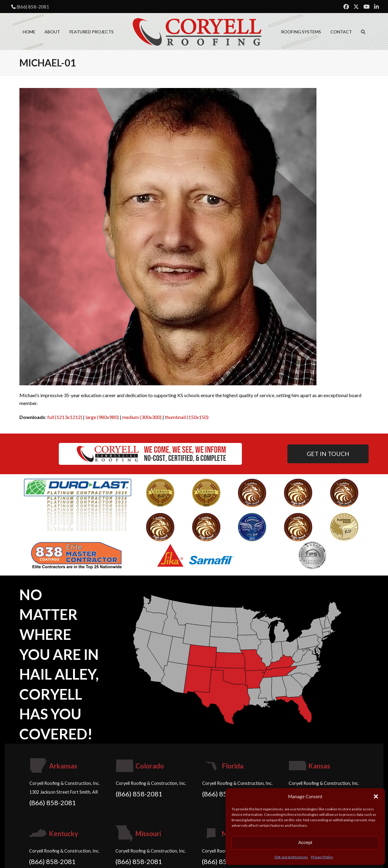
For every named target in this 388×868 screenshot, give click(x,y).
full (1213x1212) (65, 417)
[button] (376, 796)
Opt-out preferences (291, 857)
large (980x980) (102, 417)
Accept (305, 842)
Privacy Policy (322, 857)
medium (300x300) (142, 417)
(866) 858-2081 (33, 7)
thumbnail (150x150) (187, 417)
